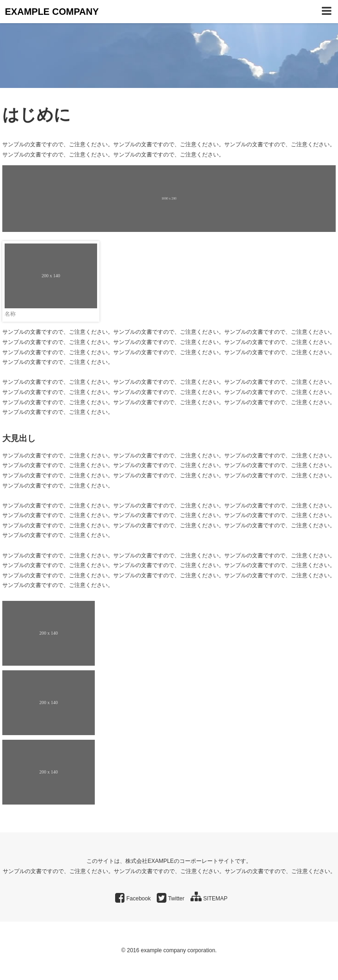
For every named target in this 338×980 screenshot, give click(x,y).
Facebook (133, 899)
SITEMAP (209, 899)
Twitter (170, 899)
